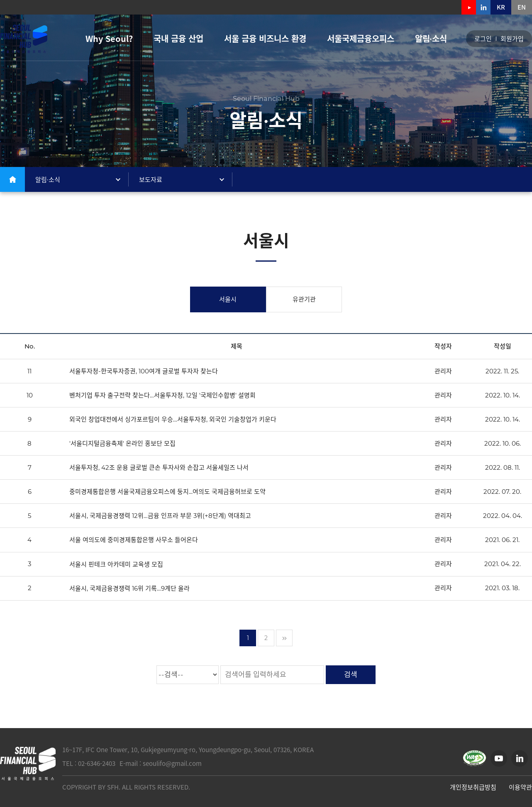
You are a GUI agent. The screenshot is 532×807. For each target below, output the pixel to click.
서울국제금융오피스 (361, 38)
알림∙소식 (431, 38)
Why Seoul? (109, 38)
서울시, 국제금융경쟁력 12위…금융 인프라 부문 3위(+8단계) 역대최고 (160, 516)
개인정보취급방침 (473, 787)
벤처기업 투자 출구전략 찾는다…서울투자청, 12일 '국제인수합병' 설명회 (162, 395)
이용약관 (520, 787)
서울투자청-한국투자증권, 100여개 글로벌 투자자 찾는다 (144, 371)
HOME (12, 179)
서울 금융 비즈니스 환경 (265, 38)
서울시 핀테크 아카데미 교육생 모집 (116, 564)
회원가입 (512, 39)
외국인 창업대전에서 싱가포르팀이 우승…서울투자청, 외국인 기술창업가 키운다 (173, 419)
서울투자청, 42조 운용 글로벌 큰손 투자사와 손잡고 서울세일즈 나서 (159, 467)
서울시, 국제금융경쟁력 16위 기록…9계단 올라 (129, 588)
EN (522, 7)
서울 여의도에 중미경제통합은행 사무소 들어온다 (134, 540)
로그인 (483, 39)
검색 (351, 675)
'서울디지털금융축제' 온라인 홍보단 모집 (122, 443)
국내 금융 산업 (178, 38)
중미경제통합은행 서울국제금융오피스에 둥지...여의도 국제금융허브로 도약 (167, 492)
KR (501, 7)
